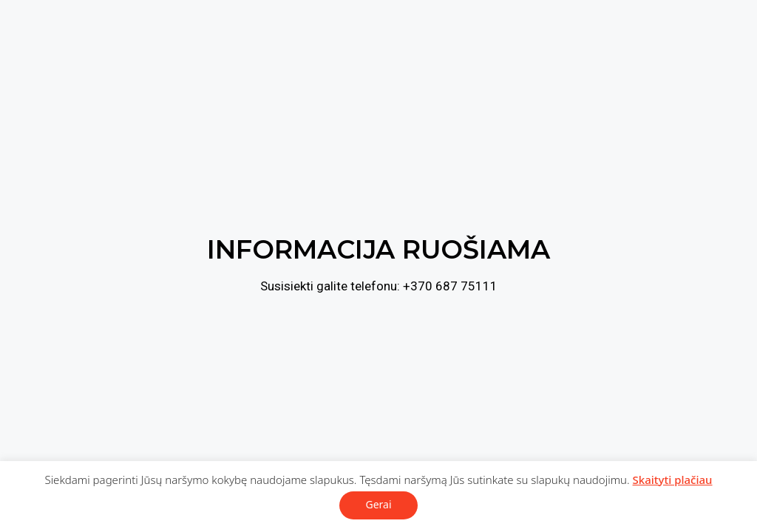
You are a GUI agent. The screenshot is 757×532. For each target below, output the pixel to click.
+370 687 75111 (450, 286)
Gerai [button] (378, 504)
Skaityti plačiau (673, 480)
